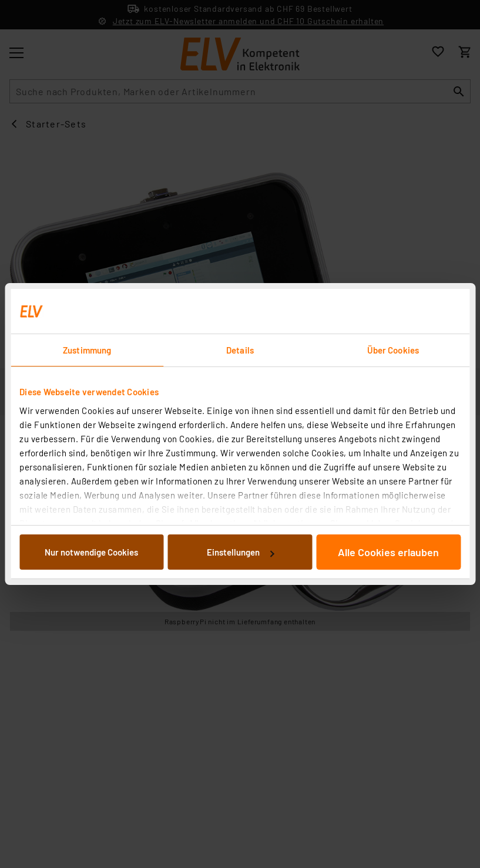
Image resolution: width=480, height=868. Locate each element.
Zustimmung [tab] (87, 350)
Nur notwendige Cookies (91, 552)
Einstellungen (240, 552)
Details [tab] (240, 350)
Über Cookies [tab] (393, 350)
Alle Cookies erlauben (388, 552)
